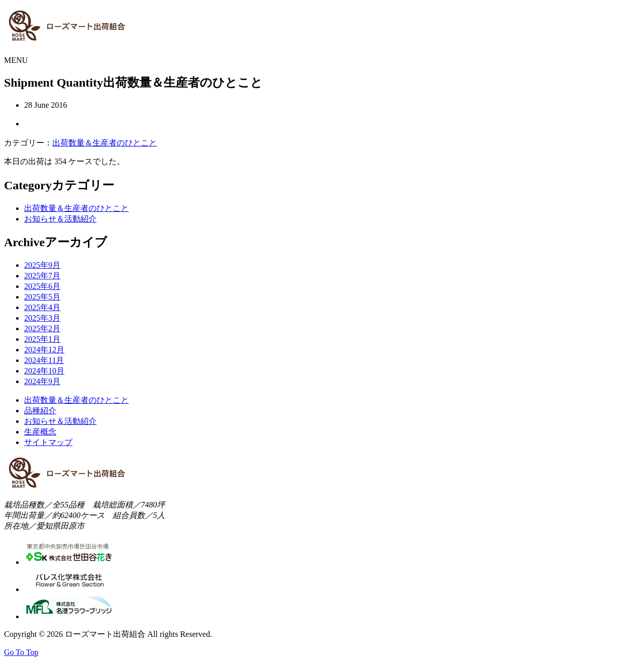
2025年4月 (42, 307)
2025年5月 (42, 297)
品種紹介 (40, 411)
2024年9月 (42, 381)
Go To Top (21, 652)
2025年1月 (42, 339)
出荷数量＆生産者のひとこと (105, 143)
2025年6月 (42, 286)
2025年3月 (42, 318)
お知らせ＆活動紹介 (60, 219)
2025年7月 (42, 276)
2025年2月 (42, 328)
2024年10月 (44, 371)
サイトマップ (48, 442)
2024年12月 (44, 350)
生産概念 (40, 432)
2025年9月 (42, 265)
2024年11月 (44, 360)
